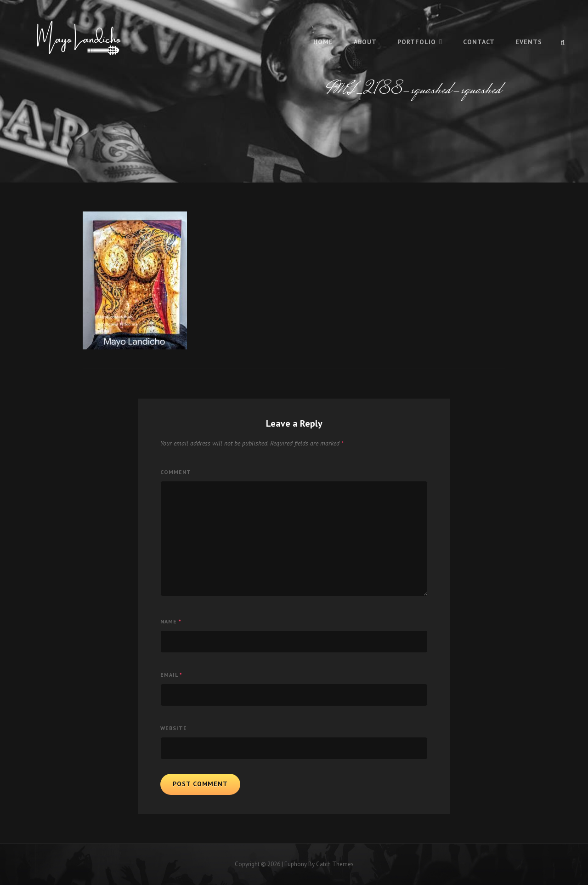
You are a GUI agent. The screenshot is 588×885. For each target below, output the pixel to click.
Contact (479, 42)
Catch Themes (335, 864)
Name (171, 621)
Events (529, 42)
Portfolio (417, 42)
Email (171, 675)
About (365, 42)
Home (323, 42)
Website (174, 728)
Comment (176, 472)
